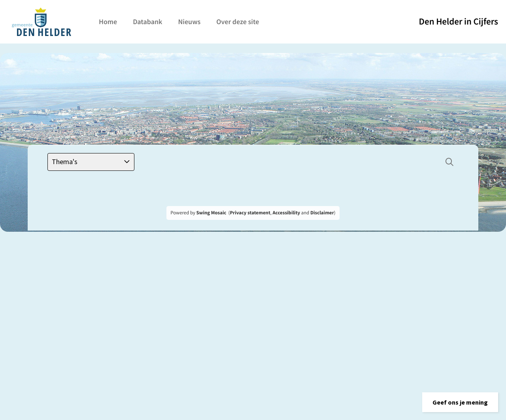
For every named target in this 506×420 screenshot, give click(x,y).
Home (108, 22)
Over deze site (238, 22)
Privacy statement (250, 213)
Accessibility (287, 213)
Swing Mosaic (211, 213)
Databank (147, 22)
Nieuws (189, 22)
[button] (460, 402)
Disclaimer (322, 213)
